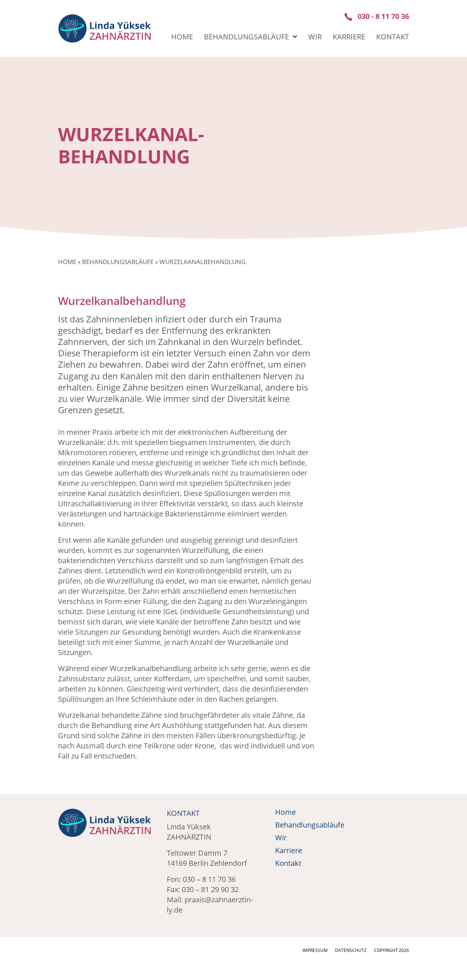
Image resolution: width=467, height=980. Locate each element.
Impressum (315, 950)
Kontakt (393, 37)
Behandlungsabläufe (251, 37)
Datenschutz (351, 950)
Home (182, 37)
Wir (315, 37)
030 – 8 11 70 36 (209, 879)
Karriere (349, 37)
